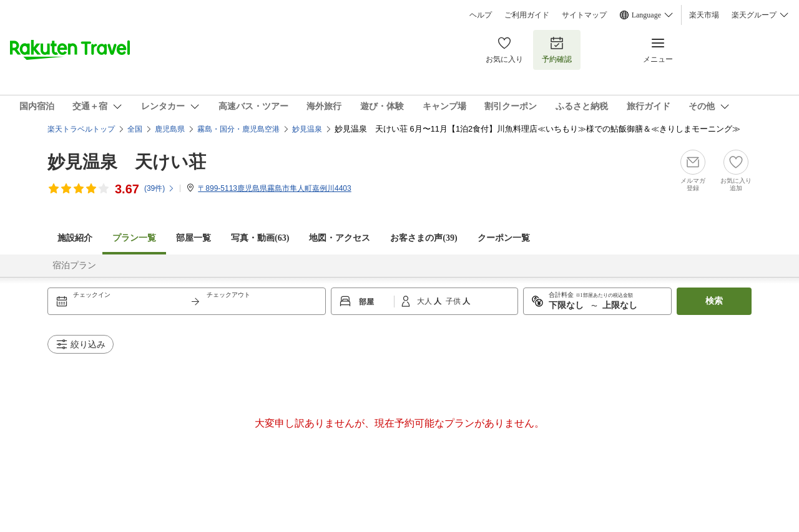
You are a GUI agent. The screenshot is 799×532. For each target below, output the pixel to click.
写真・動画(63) (260, 238)
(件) (159, 188)
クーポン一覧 (504, 238)
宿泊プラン (74, 265)
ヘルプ (481, 15)
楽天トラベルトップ (81, 129)
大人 (425, 301)
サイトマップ (584, 15)
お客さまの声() (424, 238)
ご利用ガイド (527, 15)
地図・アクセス (340, 238)
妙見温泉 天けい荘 (127, 162)
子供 (454, 301)
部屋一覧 (194, 238)
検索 (714, 301)
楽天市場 (704, 15)
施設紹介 (75, 238)
